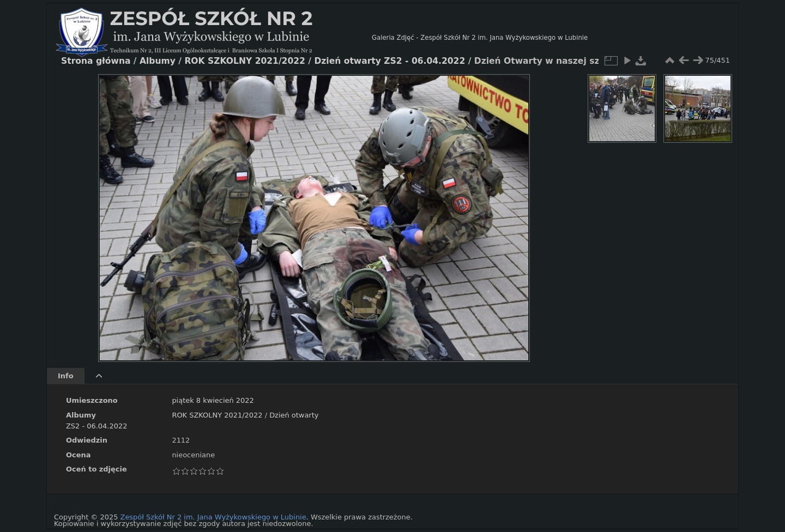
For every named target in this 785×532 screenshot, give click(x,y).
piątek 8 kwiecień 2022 (213, 400)
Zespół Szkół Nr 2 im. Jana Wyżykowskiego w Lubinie (213, 517)
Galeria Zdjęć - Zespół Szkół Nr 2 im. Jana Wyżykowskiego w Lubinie (480, 38)
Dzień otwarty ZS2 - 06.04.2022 (390, 61)
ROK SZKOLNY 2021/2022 (217, 415)
